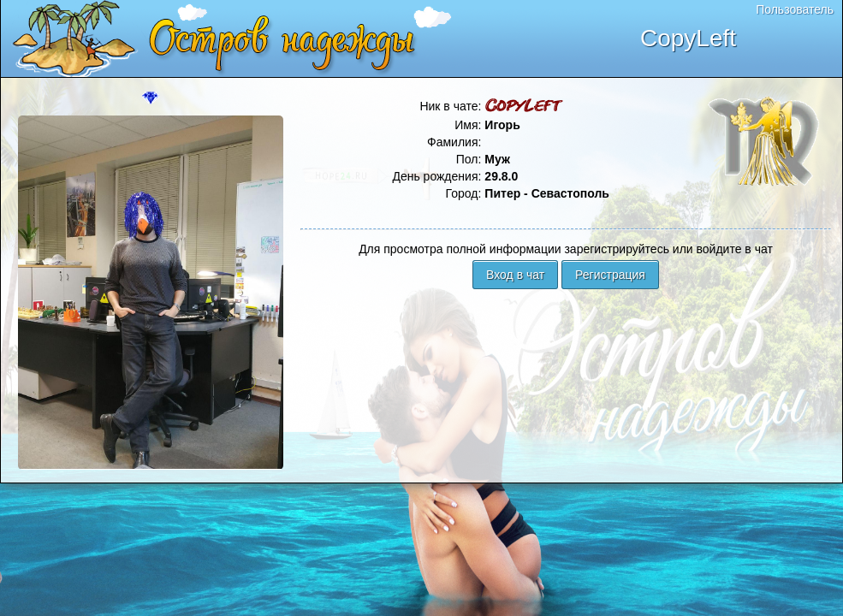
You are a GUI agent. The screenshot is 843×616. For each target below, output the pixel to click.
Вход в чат (515, 275)
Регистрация (610, 275)
